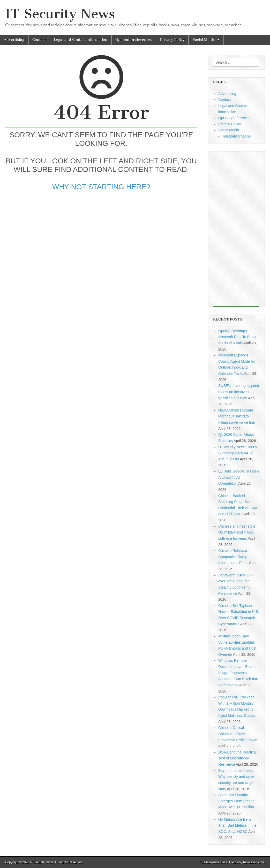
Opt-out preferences (134, 40)
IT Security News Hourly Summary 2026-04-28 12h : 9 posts (238, 453)
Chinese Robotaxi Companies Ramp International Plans (233, 557)
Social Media (204, 40)
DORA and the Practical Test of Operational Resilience (237, 758)
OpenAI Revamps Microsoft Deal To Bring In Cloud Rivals (237, 337)
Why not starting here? (101, 187)
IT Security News (60, 14)
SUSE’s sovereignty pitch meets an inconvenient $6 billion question (239, 392)
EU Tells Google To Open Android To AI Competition (239, 477)
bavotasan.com (254, 862)
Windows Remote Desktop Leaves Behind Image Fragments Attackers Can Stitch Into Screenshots (238, 673)
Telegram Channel (237, 136)
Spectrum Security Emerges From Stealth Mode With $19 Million (236, 801)
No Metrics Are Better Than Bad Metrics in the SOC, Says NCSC (237, 825)
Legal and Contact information (81, 40)
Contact (39, 40)
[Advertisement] (101, 245)
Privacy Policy (172, 40)
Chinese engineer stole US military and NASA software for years (237, 532)
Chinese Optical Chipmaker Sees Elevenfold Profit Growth (238, 734)
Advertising (14, 40)
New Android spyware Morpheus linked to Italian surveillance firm (237, 416)
